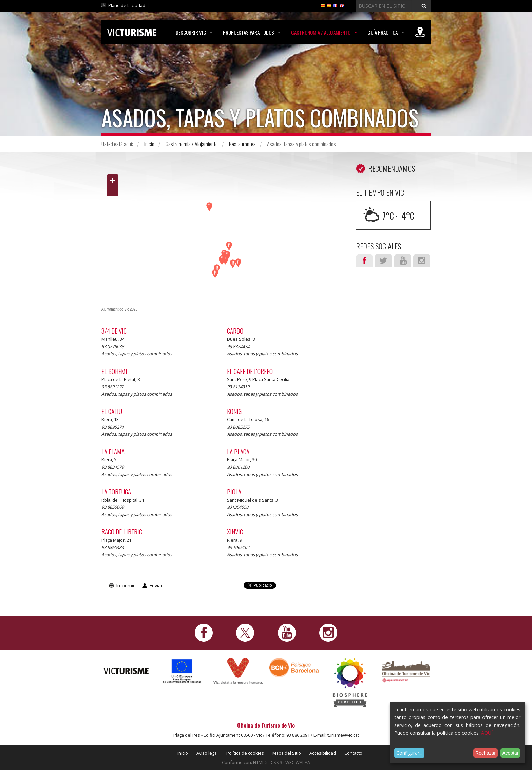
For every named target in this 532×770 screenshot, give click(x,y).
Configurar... (409, 753)
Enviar (156, 586)
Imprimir (125, 586)
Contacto (353, 753)
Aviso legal (207, 753)
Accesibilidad (323, 753)
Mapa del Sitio (287, 753)
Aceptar (510, 753)
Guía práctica (383, 32)
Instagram (422, 260)
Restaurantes (242, 144)
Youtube (403, 260)
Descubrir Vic (191, 32)
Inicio (149, 144)
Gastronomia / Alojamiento (321, 32)
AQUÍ (487, 733)
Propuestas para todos (249, 32)
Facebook (364, 260)
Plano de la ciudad (127, 5)
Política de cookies (245, 753)
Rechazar (486, 753)
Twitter (383, 260)
